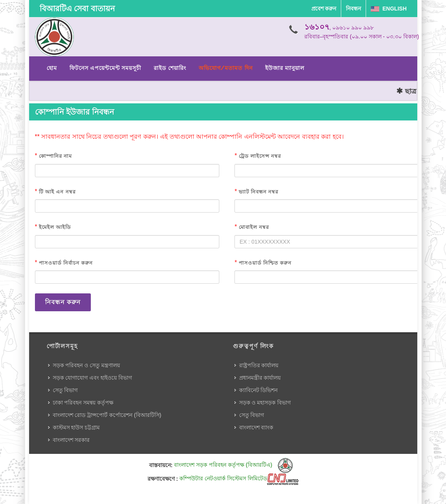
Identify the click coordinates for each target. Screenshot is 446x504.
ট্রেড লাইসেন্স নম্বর (260, 156)
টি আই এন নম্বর (57, 192)
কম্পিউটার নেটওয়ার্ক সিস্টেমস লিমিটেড (239, 478)
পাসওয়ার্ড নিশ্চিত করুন (265, 263)
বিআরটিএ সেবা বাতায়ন (77, 9)
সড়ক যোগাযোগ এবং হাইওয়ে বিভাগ (93, 378)
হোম (52, 68)
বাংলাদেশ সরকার (71, 440)
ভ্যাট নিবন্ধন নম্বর (259, 192)
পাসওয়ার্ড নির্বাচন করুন (66, 263)
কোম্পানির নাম (55, 156)
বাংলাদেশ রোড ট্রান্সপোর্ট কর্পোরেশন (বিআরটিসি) (107, 415)
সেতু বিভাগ (65, 390)
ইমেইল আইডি (55, 227)
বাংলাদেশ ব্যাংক (256, 427)
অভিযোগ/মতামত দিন (226, 68)
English (389, 9)
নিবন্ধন (353, 9)
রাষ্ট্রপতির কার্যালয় (259, 365)
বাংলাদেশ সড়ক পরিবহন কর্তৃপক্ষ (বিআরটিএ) (233, 465)
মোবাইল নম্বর (254, 227)
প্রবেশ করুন (324, 9)
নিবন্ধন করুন (63, 302)
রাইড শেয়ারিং (170, 68)
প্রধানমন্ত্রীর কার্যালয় (260, 378)
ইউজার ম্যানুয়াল (285, 68)
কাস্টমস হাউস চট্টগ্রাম (76, 427)
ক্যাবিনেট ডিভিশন (259, 390)
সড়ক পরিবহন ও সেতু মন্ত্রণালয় (87, 365)
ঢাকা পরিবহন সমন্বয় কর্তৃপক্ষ (83, 403)
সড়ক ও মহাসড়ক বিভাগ (265, 403)
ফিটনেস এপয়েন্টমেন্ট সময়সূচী (106, 68)
